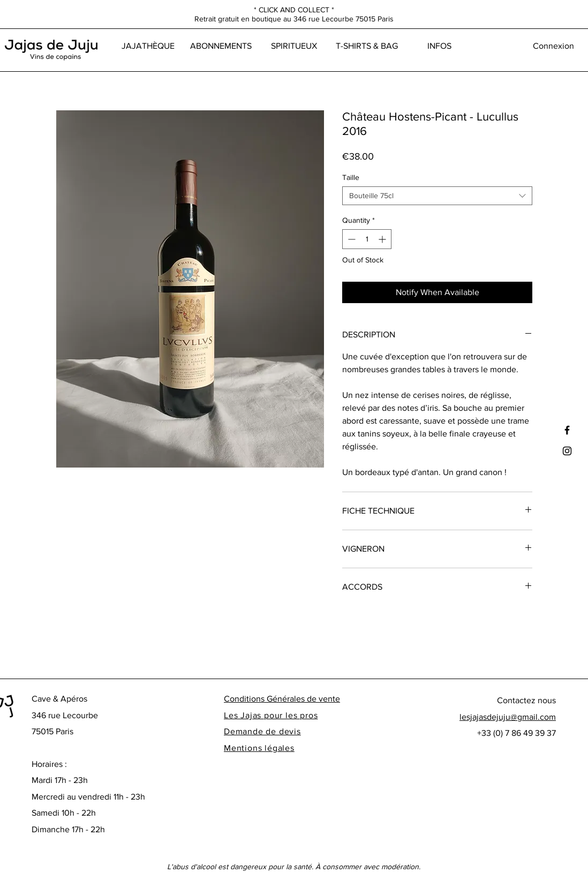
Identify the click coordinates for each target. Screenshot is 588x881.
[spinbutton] (367, 239)
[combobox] (437, 196)
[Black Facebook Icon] (567, 430)
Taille (351, 177)
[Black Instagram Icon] (567, 451)
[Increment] (383, 239)
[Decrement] (350, 239)
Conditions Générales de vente (282, 699)
